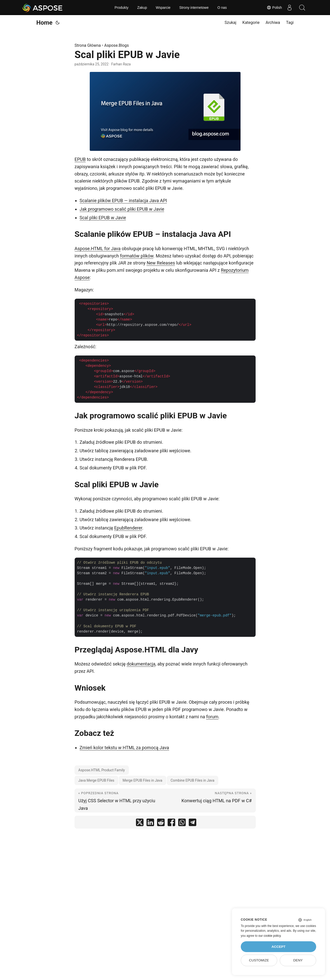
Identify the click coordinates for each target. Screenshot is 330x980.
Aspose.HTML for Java (98, 249)
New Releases (161, 263)
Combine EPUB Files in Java (193, 780)
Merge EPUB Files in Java (143, 780)
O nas (222, 8)
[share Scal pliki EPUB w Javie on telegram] (193, 823)
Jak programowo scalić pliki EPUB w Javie (122, 209)
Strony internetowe (194, 8)
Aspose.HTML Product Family (102, 770)
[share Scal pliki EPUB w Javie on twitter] (140, 823)
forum (212, 717)
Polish (274, 8)
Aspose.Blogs (117, 45)
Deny (298, 960)
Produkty (122, 8)
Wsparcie (163, 8)
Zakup (142, 8)
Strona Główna (88, 45)
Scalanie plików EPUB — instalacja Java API (123, 201)
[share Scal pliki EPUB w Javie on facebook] (171, 823)
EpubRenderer (128, 528)
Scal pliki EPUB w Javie (103, 218)
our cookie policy (270, 936)
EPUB (80, 159)
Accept (278, 947)
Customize (259, 960)
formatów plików (137, 256)
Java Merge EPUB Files (96, 780)
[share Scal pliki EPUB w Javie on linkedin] (150, 823)
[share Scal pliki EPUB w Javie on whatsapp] (182, 823)
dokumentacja (141, 664)
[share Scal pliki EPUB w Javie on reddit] (161, 823)
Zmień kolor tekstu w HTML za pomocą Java (124, 748)
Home (44, 23)
